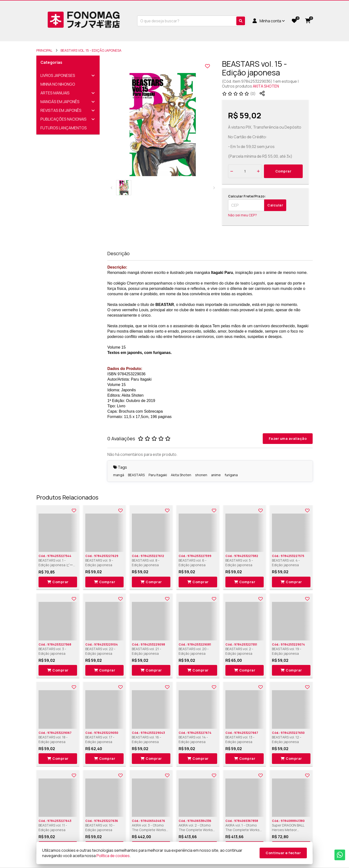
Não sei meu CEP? (242, 215)
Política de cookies (113, 856)
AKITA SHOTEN (266, 86)
